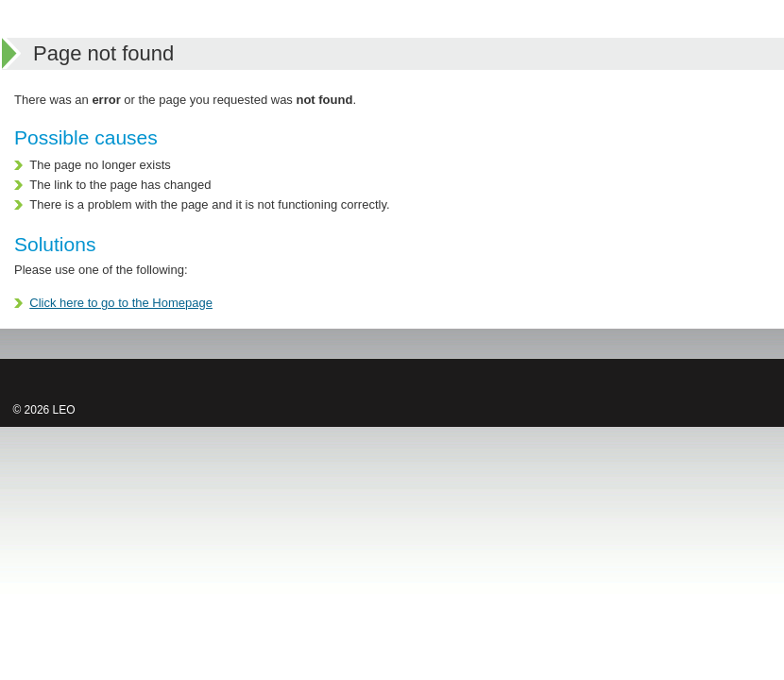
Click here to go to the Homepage (121, 303)
